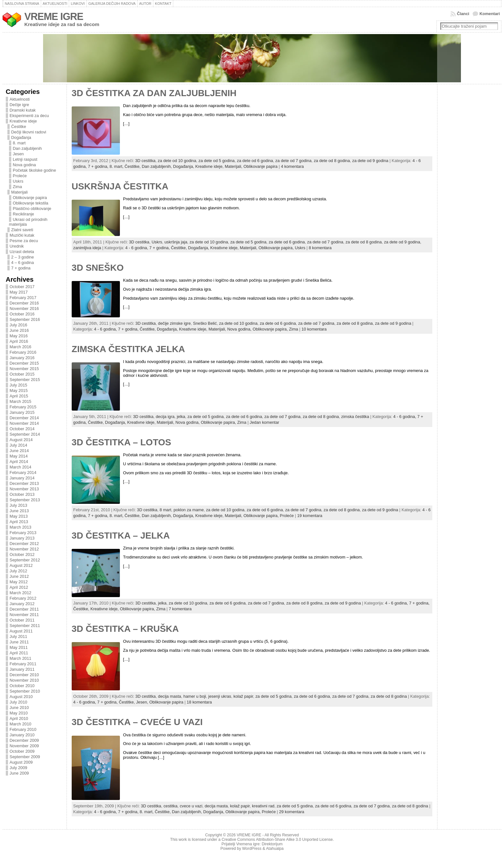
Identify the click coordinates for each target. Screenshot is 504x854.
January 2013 (22, 538)
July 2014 (18, 445)
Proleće (20, 176)
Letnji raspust (25, 159)
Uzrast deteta (22, 252)
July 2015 (18, 385)
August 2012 (21, 565)
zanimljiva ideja (87, 248)
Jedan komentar (265, 422)
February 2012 (23, 598)
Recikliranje (23, 214)
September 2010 (25, 691)
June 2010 (19, 708)
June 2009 (19, 773)
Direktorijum (272, 844)
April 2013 (19, 522)
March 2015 (21, 401)
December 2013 (24, 483)
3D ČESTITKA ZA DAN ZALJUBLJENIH (154, 93)
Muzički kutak (22, 235)
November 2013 (24, 489)
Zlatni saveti (22, 230)
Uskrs (18, 181)
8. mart (19, 143)
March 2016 (21, 347)
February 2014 (23, 472)
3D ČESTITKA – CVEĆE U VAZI (137, 722)
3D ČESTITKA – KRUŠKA (125, 629)
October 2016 (22, 314)
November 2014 (24, 423)
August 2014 (21, 440)
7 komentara (180, 609)
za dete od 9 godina (370, 161)
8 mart (166, 510)
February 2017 (23, 298)
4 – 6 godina (22, 263)
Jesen (18, 154)
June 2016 (19, 330)
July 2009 (18, 768)
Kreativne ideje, (210, 166)
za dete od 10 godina (177, 161)
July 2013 (18, 505)
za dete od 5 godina (216, 161)
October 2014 (22, 429)
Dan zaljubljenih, (157, 166)
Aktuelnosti (20, 99)
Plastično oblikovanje (32, 209)
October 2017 (22, 287)
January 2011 (22, 669)
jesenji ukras (220, 696)
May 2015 (19, 391)
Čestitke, (133, 166)
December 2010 (24, 675)
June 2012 (19, 576)
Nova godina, (240, 329)
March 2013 (21, 527)
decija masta (170, 696)
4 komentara (292, 166)
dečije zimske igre (175, 323)
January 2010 (22, 735)
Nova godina (24, 165)
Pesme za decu (24, 241)
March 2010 (21, 724)
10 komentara (314, 329)
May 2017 (19, 292)
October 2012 (22, 554)
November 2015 (24, 369)
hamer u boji (195, 696)
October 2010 (22, 686)
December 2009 (24, 740)
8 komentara (320, 248)
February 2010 (23, 729)
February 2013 (23, 533)
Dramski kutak (23, 110)
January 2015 (22, 412)
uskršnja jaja (176, 242)
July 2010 (18, 702)
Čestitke (19, 127)
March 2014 (21, 467)
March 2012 (21, 593)
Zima (17, 187)
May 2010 (19, 713)
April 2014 (19, 462)
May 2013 (19, 516)
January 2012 (22, 604)
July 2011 (18, 636)
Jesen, (143, 702)
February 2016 (23, 352)
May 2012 (19, 582)
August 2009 (21, 762)
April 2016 (19, 341)
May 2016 (19, 336)
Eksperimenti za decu (29, 116)
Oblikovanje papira (30, 198)
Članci (463, 14)
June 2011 (19, 642)
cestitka (171, 806)
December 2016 (24, 303)
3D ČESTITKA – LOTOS (122, 442)
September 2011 (25, 626)
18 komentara (199, 702)
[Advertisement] (466, 192)
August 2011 (21, 631)
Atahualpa (275, 849)
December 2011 (24, 609)
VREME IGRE (54, 17)
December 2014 (24, 418)
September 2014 (25, 434)
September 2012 (25, 560)
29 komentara (292, 812)
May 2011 (19, 647)
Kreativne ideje (23, 121)
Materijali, (234, 166)
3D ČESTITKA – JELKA (121, 536)
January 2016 (22, 358)
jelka (181, 417)
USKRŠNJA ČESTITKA (120, 186)
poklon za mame (189, 510)
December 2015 (24, 363)
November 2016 (24, 309)
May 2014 (19, 456)
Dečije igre (19, 105)
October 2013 (22, 494)
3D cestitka (145, 161)
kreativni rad (263, 806)
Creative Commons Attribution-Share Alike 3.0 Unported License (277, 840)
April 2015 (19, 396)
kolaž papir (243, 696)
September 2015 (25, 380)
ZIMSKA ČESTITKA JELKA (128, 349)
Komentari (490, 14)
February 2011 (23, 664)
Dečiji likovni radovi (29, 132)
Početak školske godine (34, 170)
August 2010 (21, 697)
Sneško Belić (205, 323)
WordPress (252, 849)
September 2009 (25, 757)
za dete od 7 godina (293, 161)
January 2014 (22, 478)
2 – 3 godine (22, 257)
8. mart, (117, 166)
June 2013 (19, 511)
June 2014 (19, 451)
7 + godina (21, 268)
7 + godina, (99, 166)
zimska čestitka (355, 417)
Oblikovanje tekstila (31, 203)
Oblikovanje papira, (277, 248)
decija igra (165, 417)
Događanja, (184, 166)
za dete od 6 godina (255, 161)
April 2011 (19, 653)
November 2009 (24, 746)
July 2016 (18, 325)
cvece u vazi (191, 806)
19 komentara (310, 516)
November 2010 (24, 680)
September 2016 (25, 319)
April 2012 (19, 587)
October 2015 (22, 374)
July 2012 (18, 571)
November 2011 (24, 615)
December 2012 (24, 544)
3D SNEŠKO (98, 268)
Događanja (21, 137)
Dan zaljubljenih (27, 148)
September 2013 (25, 500)
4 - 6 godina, (137, 248)
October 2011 (22, 620)
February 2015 (23, 407)
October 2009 (22, 751)
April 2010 (19, 718)
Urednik (17, 246)
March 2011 (21, 658)
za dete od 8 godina (332, 161)
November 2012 (24, 549)
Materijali (19, 192)
